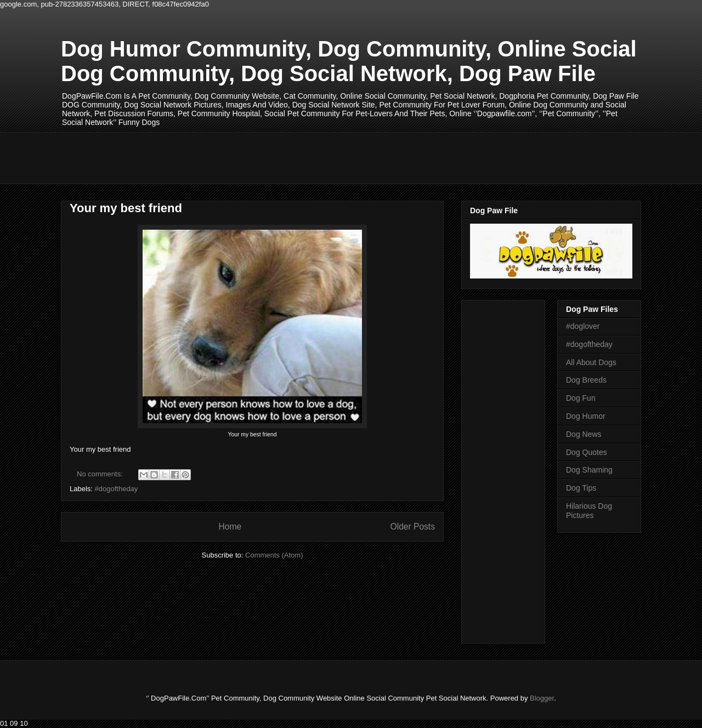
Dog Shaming (589, 470)
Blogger (542, 698)
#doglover (583, 326)
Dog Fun (581, 398)
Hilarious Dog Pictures (589, 511)
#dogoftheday (117, 489)
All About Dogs (591, 362)
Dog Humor (586, 416)
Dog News (584, 434)
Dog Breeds (586, 380)
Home (230, 527)
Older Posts (413, 527)
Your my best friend (126, 208)
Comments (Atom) (274, 555)
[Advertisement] (261, 157)
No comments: (101, 474)
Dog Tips (581, 488)
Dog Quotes (587, 452)
